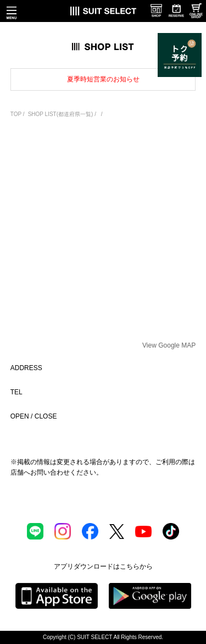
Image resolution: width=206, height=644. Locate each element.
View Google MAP (169, 345)
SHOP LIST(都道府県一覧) (61, 114)
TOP (16, 114)
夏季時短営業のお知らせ (103, 79)
